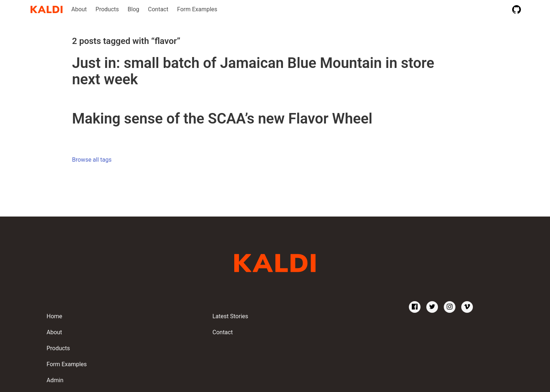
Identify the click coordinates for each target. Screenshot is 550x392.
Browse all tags (92, 160)
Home (54, 316)
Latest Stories (230, 316)
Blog (133, 9)
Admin (55, 380)
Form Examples (197, 9)
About (79, 9)
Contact (158, 9)
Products (107, 9)
